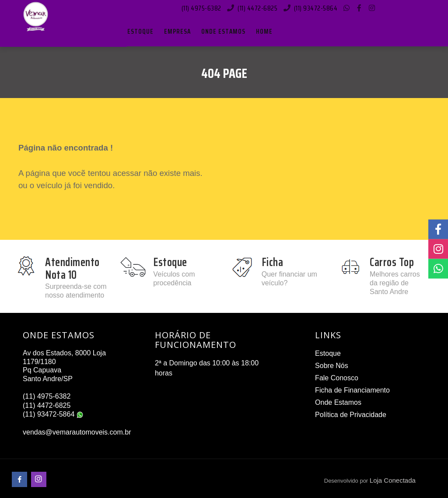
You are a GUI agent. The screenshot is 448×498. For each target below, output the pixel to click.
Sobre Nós (332, 366)
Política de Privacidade (351, 415)
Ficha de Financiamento (352, 390)
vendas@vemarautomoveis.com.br (77, 432)
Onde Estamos (338, 402)
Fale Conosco (337, 378)
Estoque (328, 353)
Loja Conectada (393, 480)
